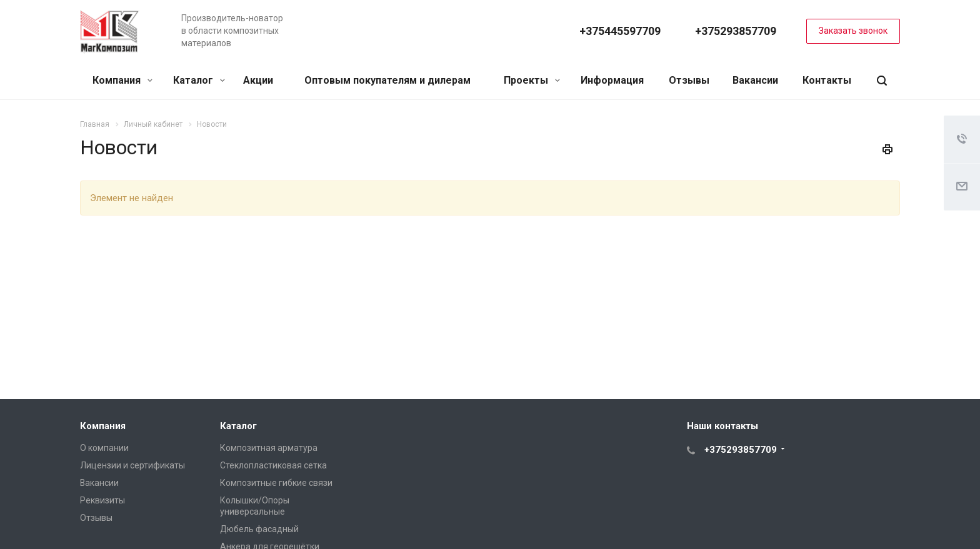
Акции (258, 80)
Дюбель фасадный (259, 529)
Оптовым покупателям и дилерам (387, 80)
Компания (122, 80)
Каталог (199, 80)
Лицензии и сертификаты (132, 465)
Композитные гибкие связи (276, 483)
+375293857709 (736, 31)
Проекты (532, 80)
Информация (612, 80)
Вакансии (755, 80)
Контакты (827, 80)
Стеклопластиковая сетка (273, 465)
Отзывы (689, 80)
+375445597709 (620, 31)
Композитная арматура (269, 448)
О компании (104, 448)
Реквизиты (102, 500)
